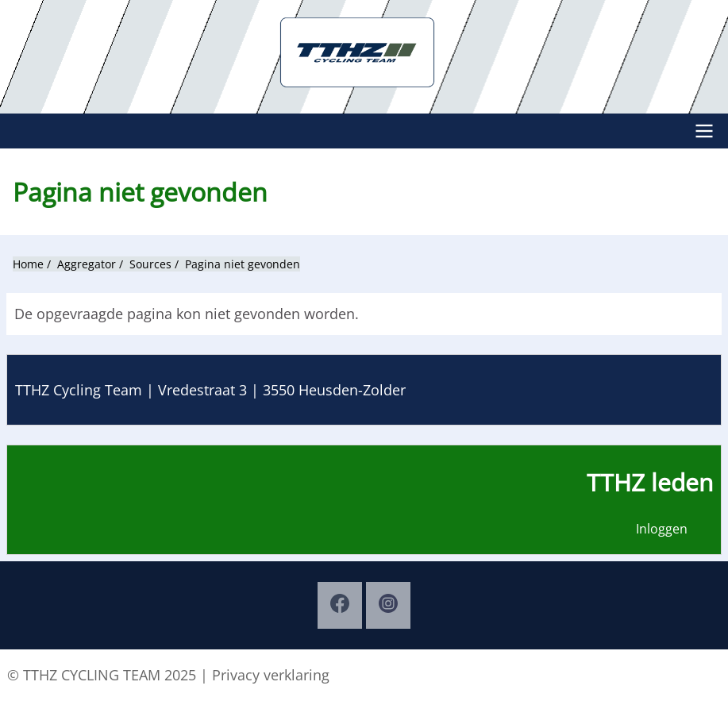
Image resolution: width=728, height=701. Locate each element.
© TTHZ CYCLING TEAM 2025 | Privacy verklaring (168, 675)
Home (28, 264)
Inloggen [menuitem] (662, 529)
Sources (150, 264)
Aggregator (87, 264)
